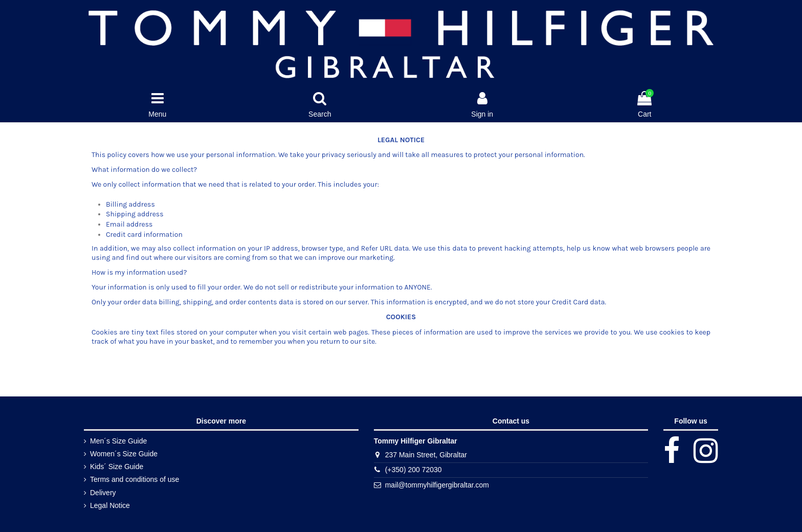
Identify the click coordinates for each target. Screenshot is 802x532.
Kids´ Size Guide (117, 467)
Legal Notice (110, 505)
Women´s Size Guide (124, 454)
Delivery (103, 493)
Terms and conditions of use (135, 479)
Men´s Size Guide (118, 441)
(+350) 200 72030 (414, 470)
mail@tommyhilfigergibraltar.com (437, 485)
